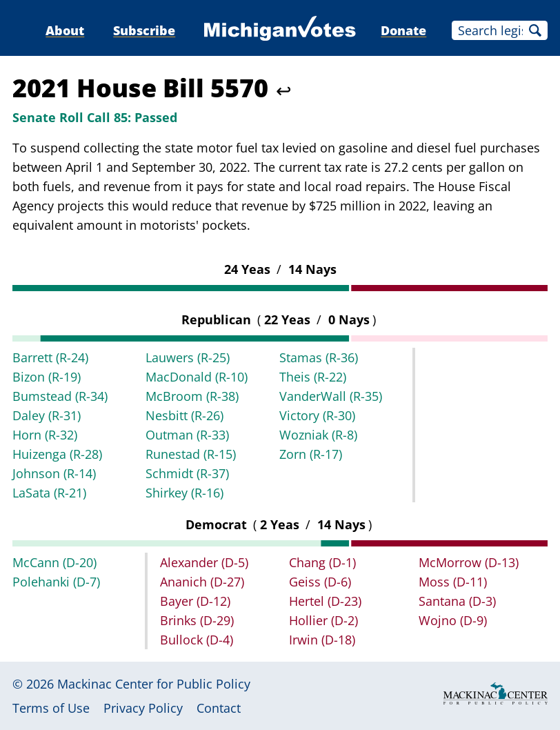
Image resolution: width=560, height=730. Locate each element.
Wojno (453, 620)
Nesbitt (184, 415)
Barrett (50, 357)
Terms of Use (51, 708)
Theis (313, 377)
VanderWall (331, 396)
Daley (47, 415)
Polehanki (56, 582)
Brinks (197, 620)
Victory (317, 415)
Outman (187, 435)
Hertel (325, 601)
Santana (457, 601)
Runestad (191, 454)
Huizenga (57, 454)
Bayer (195, 601)
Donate (403, 30)
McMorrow (469, 562)
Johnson (54, 473)
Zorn (311, 454)
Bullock (197, 640)
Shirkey (184, 493)
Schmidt (187, 473)
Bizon (47, 377)
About (65, 30)
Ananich (202, 582)
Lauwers (188, 357)
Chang (322, 562)
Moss (453, 582)
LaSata (49, 493)
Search (535, 30)
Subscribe (144, 30)
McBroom (192, 396)
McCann (54, 562)
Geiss (320, 582)
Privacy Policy (143, 708)
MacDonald (197, 377)
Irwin (322, 640)
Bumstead (60, 396)
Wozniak (318, 435)
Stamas (319, 357)
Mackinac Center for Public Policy (154, 684)
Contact (219, 708)
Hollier (323, 620)
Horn (45, 435)
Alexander (204, 562)
